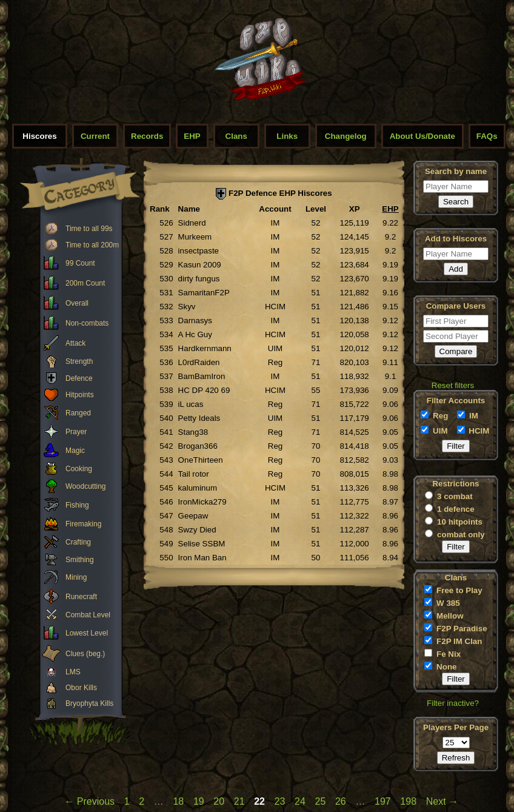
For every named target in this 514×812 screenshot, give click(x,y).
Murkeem (195, 237)
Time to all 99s (89, 229)
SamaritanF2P (204, 293)
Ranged (78, 413)
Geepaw (193, 516)
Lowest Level (87, 633)
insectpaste (199, 251)
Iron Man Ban (202, 558)
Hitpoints (80, 395)
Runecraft (81, 597)
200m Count (85, 283)
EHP (192, 136)
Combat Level (88, 615)
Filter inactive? (453, 703)
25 (321, 801)
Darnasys (195, 320)
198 (408, 801)
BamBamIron (202, 376)
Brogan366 (198, 446)
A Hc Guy (195, 334)
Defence (79, 378)
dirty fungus (199, 279)
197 (383, 801)
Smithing (80, 560)
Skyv (187, 307)
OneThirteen (201, 460)
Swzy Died (197, 530)
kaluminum (198, 488)
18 (178, 801)
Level (316, 209)
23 (280, 801)
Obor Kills (81, 688)
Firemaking (83, 524)
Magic (75, 451)
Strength (79, 361)
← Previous (89, 801)
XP (355, 209)
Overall (77, 303)
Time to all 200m (92, 245)
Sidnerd (192, 223)
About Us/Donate (422, 136)
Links (287, 136)
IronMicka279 (202, 502)
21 (239, 801)
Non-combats (87, 323)
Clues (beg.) (85, 654)
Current (95, 136)
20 (219, 801)
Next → (442, 801)
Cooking (79, 469)
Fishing (77, 505)
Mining (76, 577)
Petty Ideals (199, 418)
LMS (73, 672)
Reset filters (453, 385)
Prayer (76, 432)
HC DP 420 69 (204, 390)
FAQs (487, 136)
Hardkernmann (205, 348)
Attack (75, 343)
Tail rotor (194, 474)
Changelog (346, 136)
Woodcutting (86, 486)
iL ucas (191, 404)
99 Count (80, 263)
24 (300, 801)
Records (147, 136)
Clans (236, 136)
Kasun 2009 (200, 265)
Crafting (78, 542)
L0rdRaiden (199, 362)
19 (199, 801)
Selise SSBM (202, 544)
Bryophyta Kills (89, 703)
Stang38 (193, 432)
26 (341, 801)
